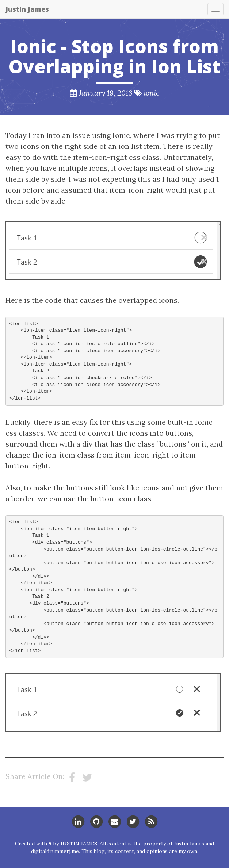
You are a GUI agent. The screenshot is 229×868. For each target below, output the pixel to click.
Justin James (27, 9)
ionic (151, 93)
